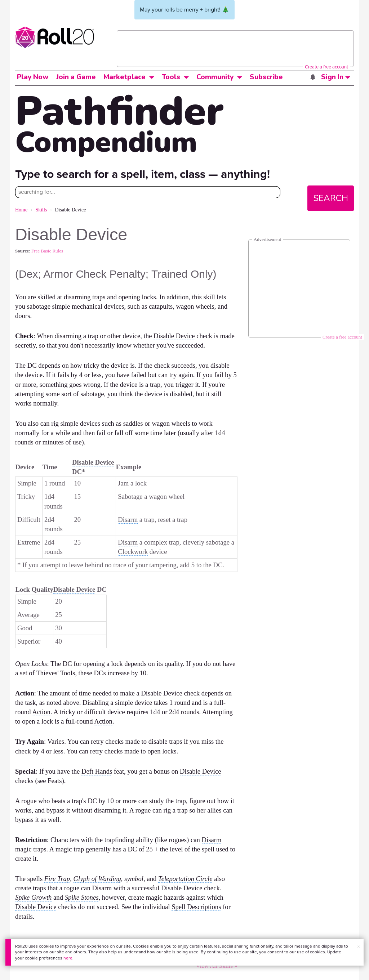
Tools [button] (171, 77)
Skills (41, 210)
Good (25, 628)
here (68, 958)
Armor (58, 274)
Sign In (336, 77)
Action (25, 693)
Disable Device (174, 336)
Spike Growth (33, 897)
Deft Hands (97, 771)
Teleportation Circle (185, 879)
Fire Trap (57, 879)
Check (91, 274)
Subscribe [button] (266, 77)
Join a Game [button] (76, 77)
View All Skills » (217, 966)
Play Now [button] (33, 77)
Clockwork (133, 552)
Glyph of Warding (97, 879)
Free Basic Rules (47, 251)
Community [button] (215, 77)
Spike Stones (82, 897)
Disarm (128, 520)
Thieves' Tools (55, 673)
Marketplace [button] (125, 77)
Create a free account (326, 67)
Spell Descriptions (196, 907)
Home (21, 210)
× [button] (359, 947)
